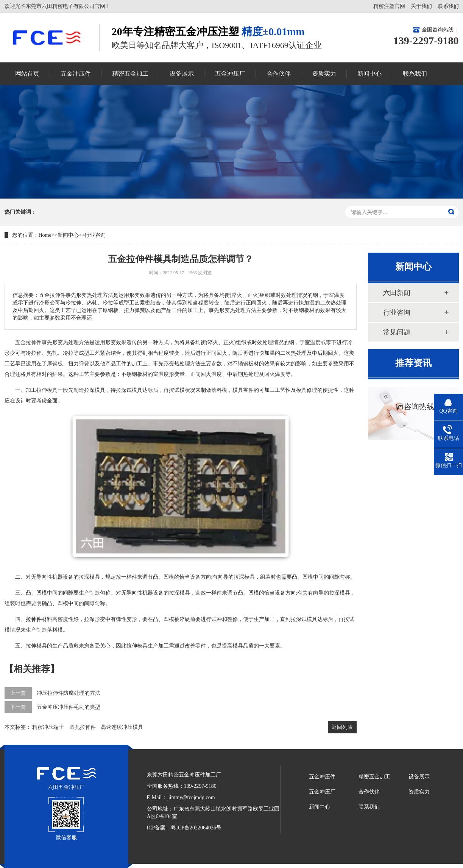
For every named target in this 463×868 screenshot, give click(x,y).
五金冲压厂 (322, 792)
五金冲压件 (322, 777)
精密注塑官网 (389, 6)
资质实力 (419, 792)
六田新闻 (397, 293)
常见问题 (397, 332)
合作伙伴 (369, 792)
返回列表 (342, 727)
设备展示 (419, 777)
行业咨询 (95, 235)
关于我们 (421, 6)
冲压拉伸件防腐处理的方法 (69, 693)
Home (45, 235)
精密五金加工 (374, 777)
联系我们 (448, 6)
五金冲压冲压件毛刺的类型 (69, 707)
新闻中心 (68, 235)
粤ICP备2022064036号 (196, 828)
